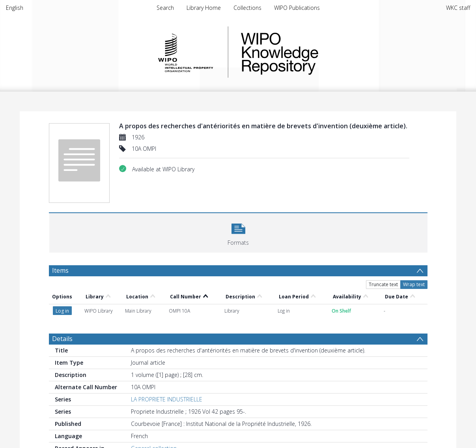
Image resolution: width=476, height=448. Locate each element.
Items (60, 270)
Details (62, 339)
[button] (238, 232)
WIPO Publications (297, 8)
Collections (247, 8)
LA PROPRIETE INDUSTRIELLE (167, 399)
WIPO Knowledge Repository (312, 52)
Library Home (204, 8)
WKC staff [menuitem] (458, 8)
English (15, 8)
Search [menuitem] (165, 8)
